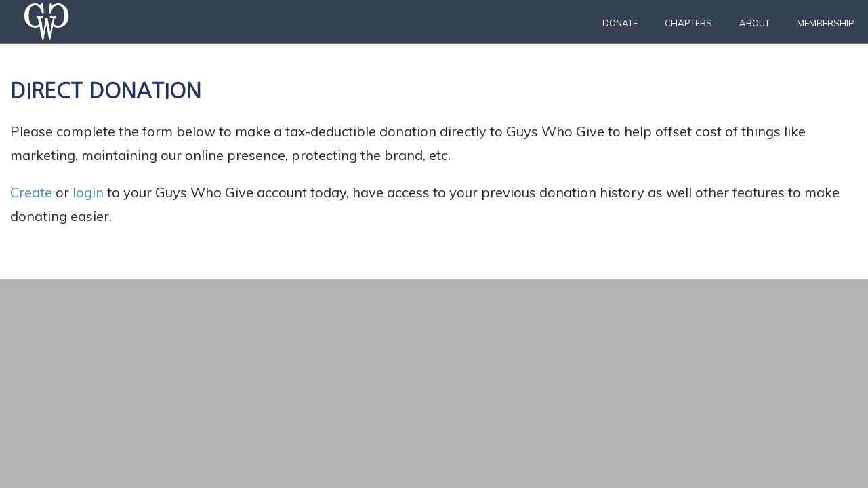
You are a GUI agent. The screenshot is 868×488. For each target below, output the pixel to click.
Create (31, 192)
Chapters (688, 23)
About (755, 23)
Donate (620, 23)
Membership (826, 23)
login (88, 192)
